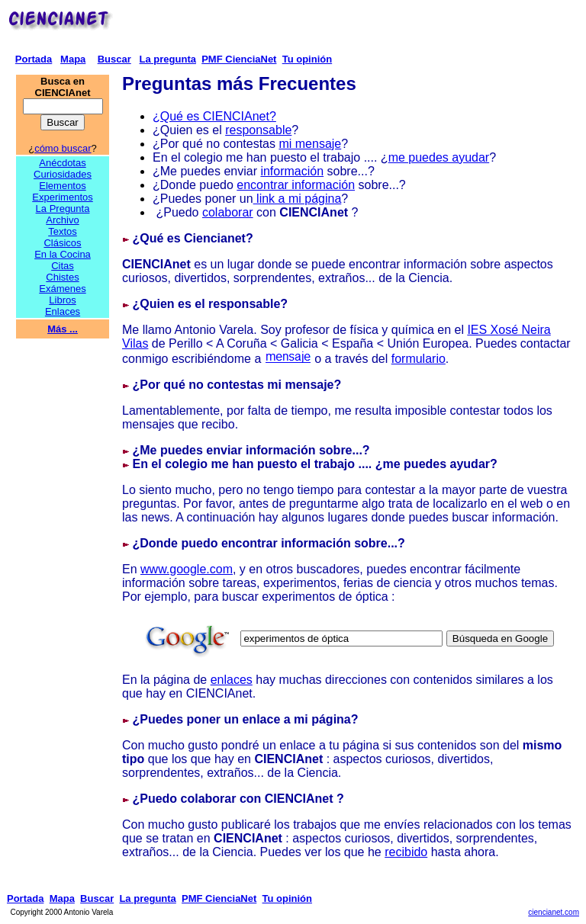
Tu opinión (307, 59)
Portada (34, 59)
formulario (419, 359)
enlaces (232, 680)
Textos (63, 231)
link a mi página (298, 199)
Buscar (114, 59)
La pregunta (168, 59)
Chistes (62, 277)
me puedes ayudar (439, 157)
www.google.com (187, 569)
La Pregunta (63, 209)
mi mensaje (310, 144)
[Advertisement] (348, 29)
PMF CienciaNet (239, 59)
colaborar (228, 212)
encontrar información (296, 185)
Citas (63, 266)
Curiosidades (63, 174)
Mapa (73, 59)
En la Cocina (63, 254)
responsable (258, 130)
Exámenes (62, 289)
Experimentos (62, 197)
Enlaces (63, 311)
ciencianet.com (554, 912)
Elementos (62, 186)
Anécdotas (62, 163)
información (292, 171)
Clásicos (62, 243)
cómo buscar (63, 148)
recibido (406, 852)
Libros (62, 300)
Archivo (62, 220)
